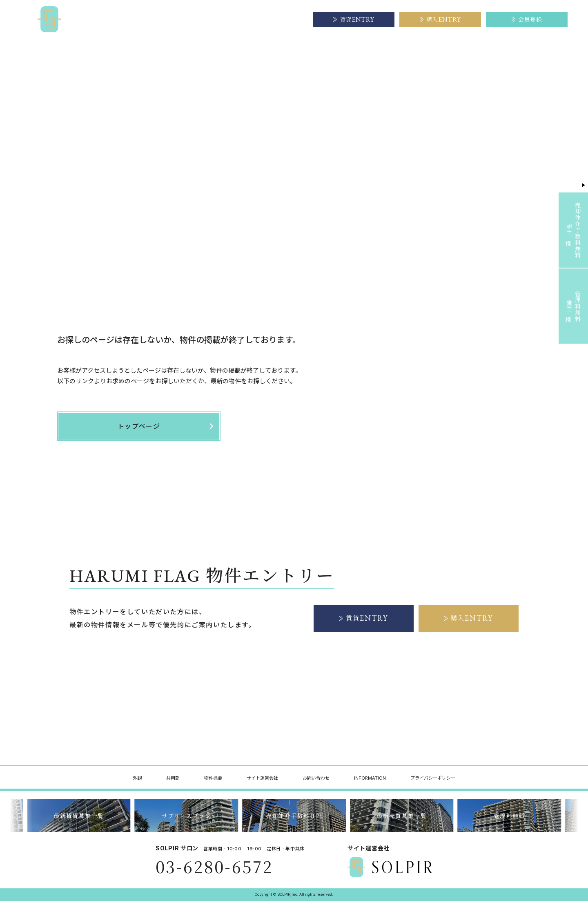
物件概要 (230, 19)
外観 (137, 778)
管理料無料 (509, 816)
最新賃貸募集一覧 (79, 816)
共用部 (173, 778)
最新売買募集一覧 (402, 816)
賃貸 (364, 618)
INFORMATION (370, 778)
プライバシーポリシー (433, 778)
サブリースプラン (186, 816)
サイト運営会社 (279, 19)
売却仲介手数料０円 (294, 816)
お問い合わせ (316, 778)
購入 (469, 618)
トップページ (72, 69)
